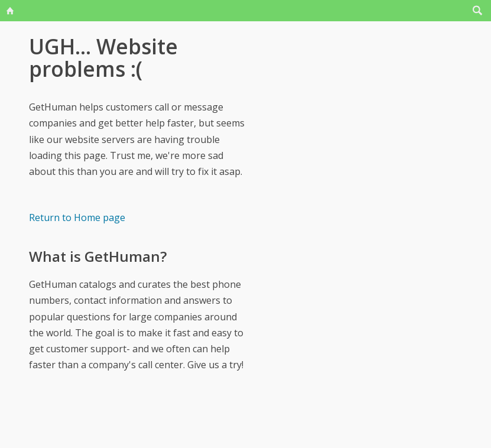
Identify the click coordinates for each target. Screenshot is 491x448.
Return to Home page (77, 217)
